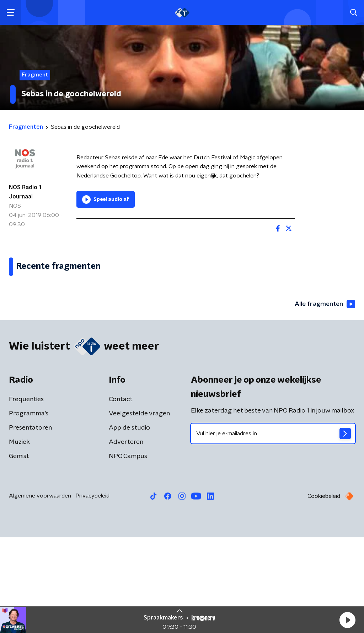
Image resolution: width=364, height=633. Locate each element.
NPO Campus (128, 552)
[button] (347, 620)
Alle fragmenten (324, 399)
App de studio (129, 523)
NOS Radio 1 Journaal (25, 192)
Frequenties (26, 495)
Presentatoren (30, 523)
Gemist (19, 552)
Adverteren (126, 538)
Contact (121, 495)
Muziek (19, 538)
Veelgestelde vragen (139, 509)
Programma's (29, 509)
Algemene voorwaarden (40, 591)
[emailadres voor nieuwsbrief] (273, 529)
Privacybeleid (92, 591)
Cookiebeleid (324, 592)
